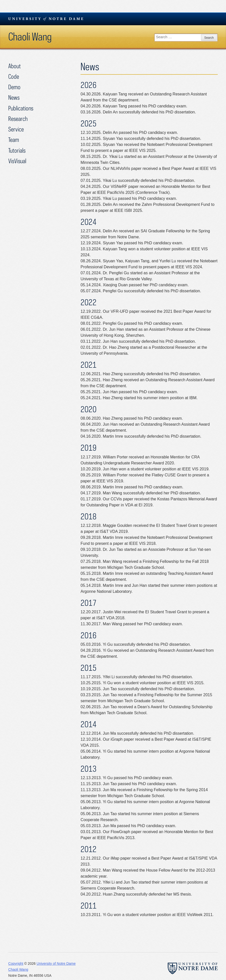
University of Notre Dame (56, 964)
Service (16, 129)
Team (14, 140)
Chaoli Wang (30, 36)
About (14, 66)
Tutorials (17, 150)
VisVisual (17, 161)
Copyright (16, 964)
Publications (21, 108)
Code (14, 76)
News (14, 97)
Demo (14, 87)
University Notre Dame (46, 19)
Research (18, 119)
